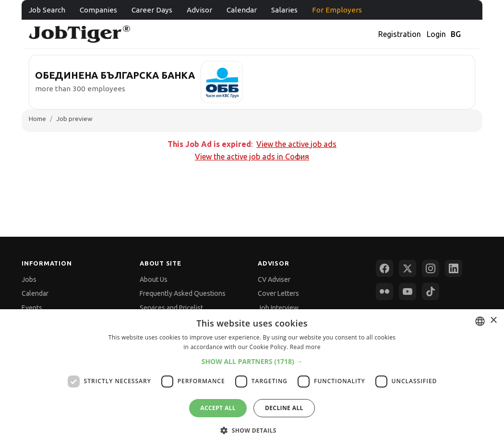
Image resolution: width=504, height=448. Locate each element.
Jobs (29, 279)
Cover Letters (278, 293)
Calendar (242, 10)
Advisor (199, 10)
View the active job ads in (252, 157)
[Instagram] (431, 268)
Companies (98, 10)
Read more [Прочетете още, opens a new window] (305, 347)
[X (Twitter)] (408, 268)
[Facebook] (384, 268)
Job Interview (278, 308)
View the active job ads (296, 144)
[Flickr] (384, 291)
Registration (400, 34)
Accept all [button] (218, 408)
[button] (252, 361)
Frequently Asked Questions (183, 293)
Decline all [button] (284, 408)
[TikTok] (431, 291)
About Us (154, 279)
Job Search (47, 10)
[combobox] (480, 321)
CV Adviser (274, 279)
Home (37, 119)
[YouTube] (408, 291)
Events (32, 308)
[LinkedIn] (454, 268)
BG (456, 34)
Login (436, 34)
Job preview (74, 119)
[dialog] (252, 379)
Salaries (284, 10)
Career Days (152, 10)
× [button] (493, 321)
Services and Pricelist (171, 308)
